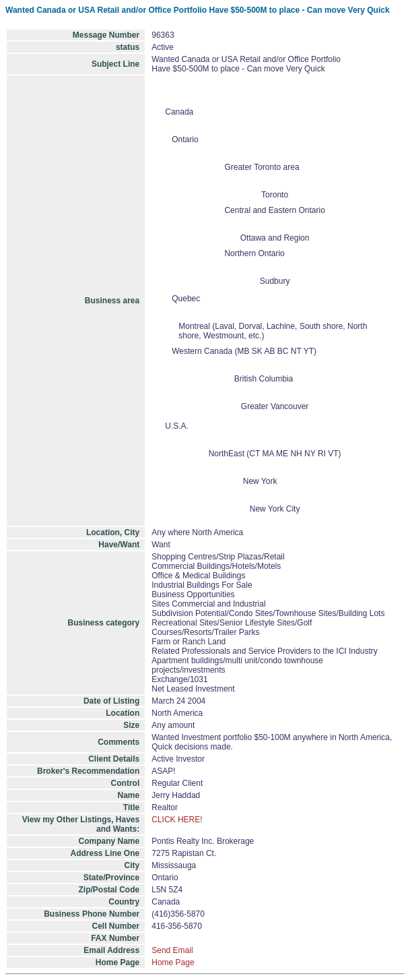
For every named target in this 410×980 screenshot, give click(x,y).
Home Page (173, 962)
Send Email (172, 950)
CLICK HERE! (177, 820)
